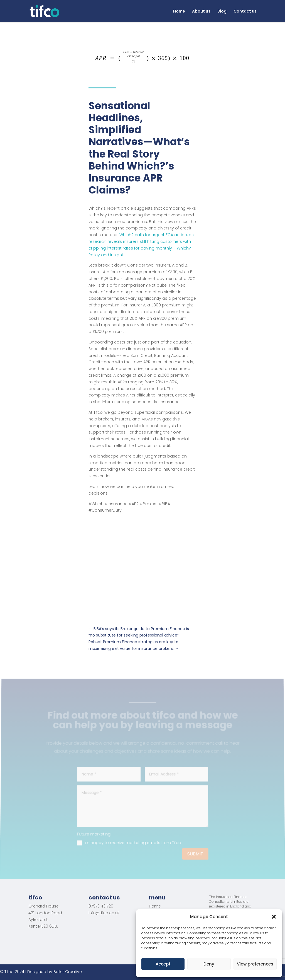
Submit (195, 854)
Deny (209, 964)
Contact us (245, 12)
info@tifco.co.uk (104, 913)
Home (179, 12)
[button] (274, 917)
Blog (222, 12)
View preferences (255, 964)
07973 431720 (101, 906)
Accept (163, 964)
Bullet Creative (68, 972)
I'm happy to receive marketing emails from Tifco (129, 843)
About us (201, 12)
